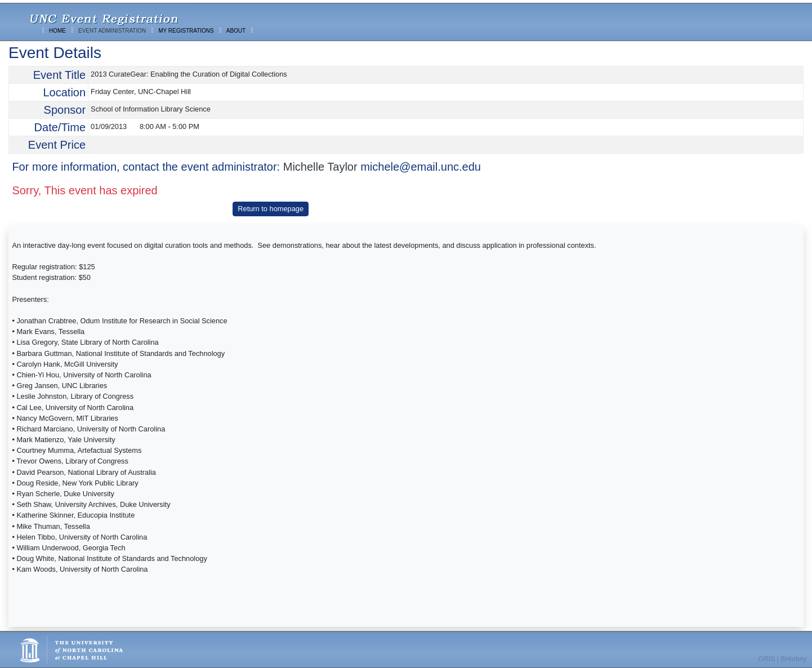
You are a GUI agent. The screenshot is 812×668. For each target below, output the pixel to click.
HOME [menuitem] (57, 31)
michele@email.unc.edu (421, 167)
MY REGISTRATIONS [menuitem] (186, 31)
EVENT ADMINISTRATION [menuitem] (112, 31)
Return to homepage (271, 209)
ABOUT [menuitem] (236, 31)
